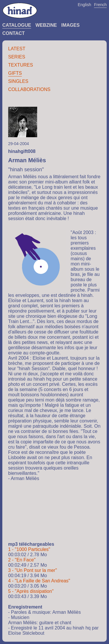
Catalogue (17, 25)
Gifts (15, 73)
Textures (20, 65)
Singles (18, 81)
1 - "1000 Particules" (29, 549)
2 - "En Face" (22, 560)
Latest (17, 49)
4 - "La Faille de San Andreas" (39, 581)
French (100, 5)
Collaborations (29, 89)
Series (17, 57)
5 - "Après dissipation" (31, 591)
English (85, 5)
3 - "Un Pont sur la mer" (33, 570)
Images (70, 25)
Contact (14, 33)
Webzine (46, 25)
